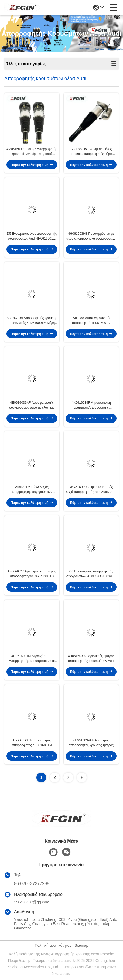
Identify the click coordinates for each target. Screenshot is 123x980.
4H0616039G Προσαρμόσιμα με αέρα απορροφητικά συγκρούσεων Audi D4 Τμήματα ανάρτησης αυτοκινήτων (91, 236)
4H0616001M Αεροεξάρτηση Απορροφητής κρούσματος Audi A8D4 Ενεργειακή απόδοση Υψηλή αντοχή (32, 659)
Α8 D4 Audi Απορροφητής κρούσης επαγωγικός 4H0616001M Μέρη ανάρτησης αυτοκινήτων (32, 321)
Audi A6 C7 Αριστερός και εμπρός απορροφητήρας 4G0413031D (32, 574)
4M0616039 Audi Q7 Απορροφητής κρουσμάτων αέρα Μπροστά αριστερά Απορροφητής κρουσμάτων (32, 152)
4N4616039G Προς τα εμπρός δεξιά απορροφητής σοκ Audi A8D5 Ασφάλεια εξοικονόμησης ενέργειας (91, 490)
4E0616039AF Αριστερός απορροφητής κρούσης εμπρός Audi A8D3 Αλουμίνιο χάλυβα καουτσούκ (91, 743)
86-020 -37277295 (32, 884)
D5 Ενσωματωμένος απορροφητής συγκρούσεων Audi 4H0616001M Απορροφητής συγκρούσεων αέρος (32, 236)
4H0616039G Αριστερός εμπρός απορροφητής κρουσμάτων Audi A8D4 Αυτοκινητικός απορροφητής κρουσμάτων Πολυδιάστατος (91, 659)
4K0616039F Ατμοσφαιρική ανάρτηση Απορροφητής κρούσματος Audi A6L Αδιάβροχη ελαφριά (91, 405)
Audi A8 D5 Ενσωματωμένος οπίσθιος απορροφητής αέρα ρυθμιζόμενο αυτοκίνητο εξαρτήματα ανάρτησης (91, 152)
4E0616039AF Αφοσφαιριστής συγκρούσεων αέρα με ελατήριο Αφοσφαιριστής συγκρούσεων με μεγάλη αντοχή (32, 405)
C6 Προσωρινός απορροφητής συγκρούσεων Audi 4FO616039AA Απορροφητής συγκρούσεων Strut (91, 574)
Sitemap (81, 945)
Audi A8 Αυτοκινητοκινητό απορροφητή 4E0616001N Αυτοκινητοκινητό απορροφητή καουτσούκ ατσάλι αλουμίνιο (91, 321)
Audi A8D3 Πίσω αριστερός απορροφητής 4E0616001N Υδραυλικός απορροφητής (32, 743)
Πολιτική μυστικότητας (53, 945)
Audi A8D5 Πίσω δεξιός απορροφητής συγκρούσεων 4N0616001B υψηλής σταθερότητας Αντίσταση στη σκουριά (32, 490)
